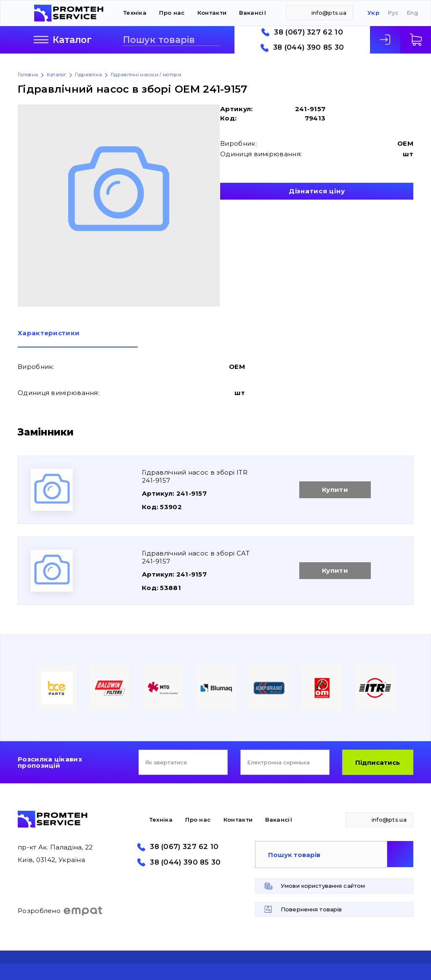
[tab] (78, 339)
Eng (412, 13)
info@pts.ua (329, 13)
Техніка (135, 13)
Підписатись (378, 762)
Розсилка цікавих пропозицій (50, 762)
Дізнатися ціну (317, 191)
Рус (393, 13)
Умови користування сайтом (323, 886)
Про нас (172, 13)
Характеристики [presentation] (49, 333)
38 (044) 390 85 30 (309, 47)
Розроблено (60, 911)
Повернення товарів (311, 909)
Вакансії (252, 13)
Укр (374, 13)
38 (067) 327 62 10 (308, 32)
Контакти (212, 13)
